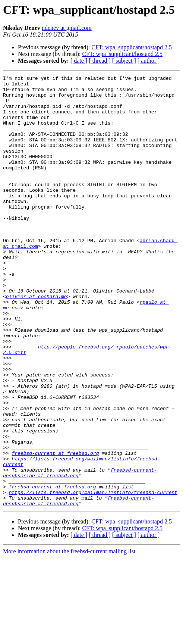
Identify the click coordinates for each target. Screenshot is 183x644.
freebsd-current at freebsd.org (55, 529)
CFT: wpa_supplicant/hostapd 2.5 (132, 47)
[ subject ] (124, 61)
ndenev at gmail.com (67, 28)
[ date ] (79, 61)
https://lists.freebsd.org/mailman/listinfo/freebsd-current (93, 576)
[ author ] (149, 61)
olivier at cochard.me (37, 341)
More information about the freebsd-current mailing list (69, 637)
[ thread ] (100, 61)
